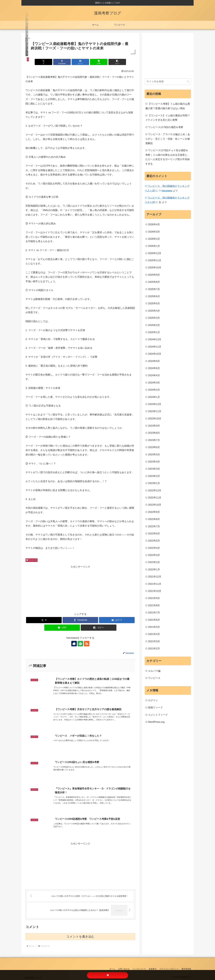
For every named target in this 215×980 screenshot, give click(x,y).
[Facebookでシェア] (62, 62)
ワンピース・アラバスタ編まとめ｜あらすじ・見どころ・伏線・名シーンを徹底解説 (168, 139)
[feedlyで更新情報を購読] (80, 644)
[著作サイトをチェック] (74, 644)
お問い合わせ (124, 969)
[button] (117, 62)
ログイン (153, 700)
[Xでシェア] (43, 62)
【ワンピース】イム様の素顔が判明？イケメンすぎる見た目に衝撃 (168, 118)
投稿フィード (155, 708)
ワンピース (32, 560)
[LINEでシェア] (99, 62)
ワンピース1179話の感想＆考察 (166, 127)
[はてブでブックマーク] (80, 62)
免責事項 (153, 969)
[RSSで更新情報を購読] (87, 644)
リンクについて (139, 969)
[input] (168, 82)
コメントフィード (158, 715)
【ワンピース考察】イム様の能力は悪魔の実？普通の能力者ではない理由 (168, 106)
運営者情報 (186, 969)
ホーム (112, 969)
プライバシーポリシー (169, 969)
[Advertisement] (80, 588)
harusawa (167, 191)
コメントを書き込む (80, 937)
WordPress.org (156, 722)
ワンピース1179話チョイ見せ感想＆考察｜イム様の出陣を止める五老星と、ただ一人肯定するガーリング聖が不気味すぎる (168, 157)
